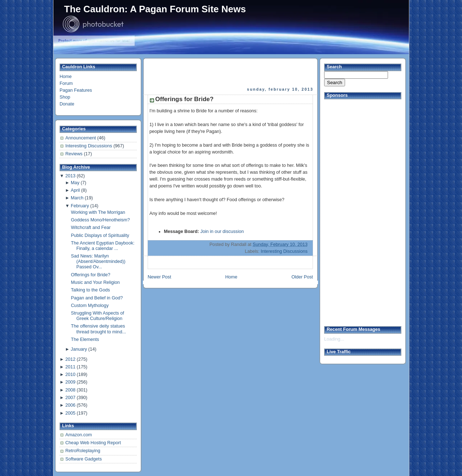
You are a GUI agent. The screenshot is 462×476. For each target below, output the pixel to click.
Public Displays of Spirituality (100, 235)
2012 (70, 359)
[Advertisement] (231, 73)
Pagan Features (76, 90)
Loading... (334, 339)
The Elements (85, 339)
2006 (70, 405)
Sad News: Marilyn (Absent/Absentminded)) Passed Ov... (98, 261)
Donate (67, 104)
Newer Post (159, 277)
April (75, 190)
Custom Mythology (90, 306)
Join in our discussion (222, 231)
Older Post (302, 277)
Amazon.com (79, 435)
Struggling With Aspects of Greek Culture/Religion (98, 316)
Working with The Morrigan (98, 212)
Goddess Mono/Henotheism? (101, 220)
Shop (65, 97)
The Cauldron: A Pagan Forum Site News (155, 9)
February (80, 206)
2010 (70, 375)
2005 (70, 413)
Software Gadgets (84, 459)
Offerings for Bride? (91, 275)
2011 (70, 367)
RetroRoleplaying (83, 451)
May (75, 183)
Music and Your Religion (95, 282)
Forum (66, 83)
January (79, 349)
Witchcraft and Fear (91, 228)
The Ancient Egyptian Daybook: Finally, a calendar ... (103, 246)
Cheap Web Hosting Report (93, 443)
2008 (70, 390)
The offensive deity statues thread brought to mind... (99, 329)
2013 (70, 176)
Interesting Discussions (89, 146)
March (77, 198)
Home (66, 77)
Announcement (81, 138)
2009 (70, 382)
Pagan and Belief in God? (97, 298)
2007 (70, 398)
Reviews (75, 154)
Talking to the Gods (91, 290)
